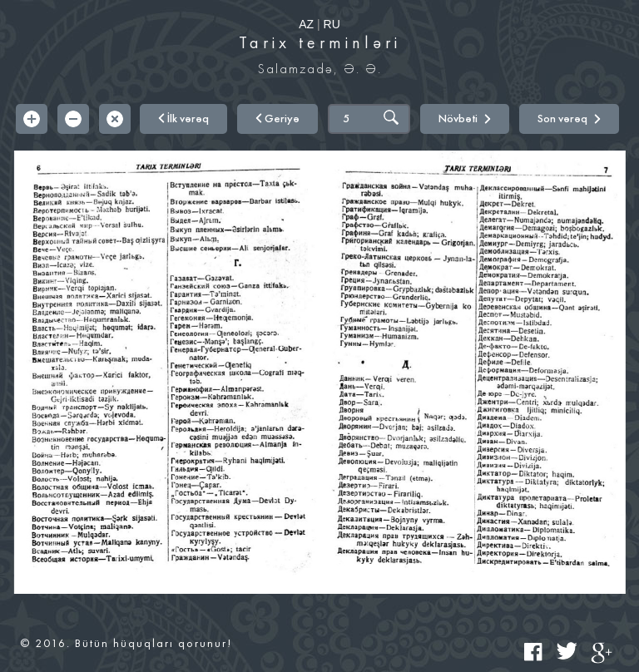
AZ (306, 24)
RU (332, 24)
